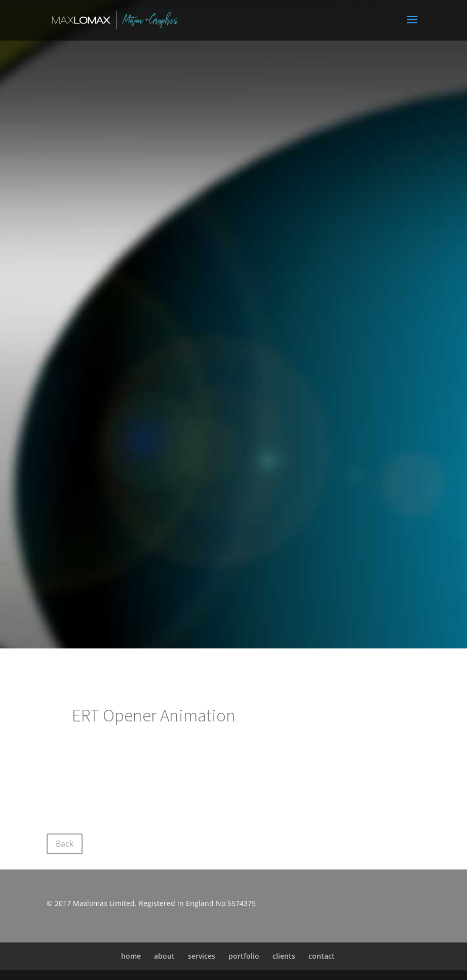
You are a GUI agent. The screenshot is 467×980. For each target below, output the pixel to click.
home (131, 956)
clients (284, 956)
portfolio (244, 956)
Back (65, 844)
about (164, 956)
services (202, 956)
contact (322, 956)
